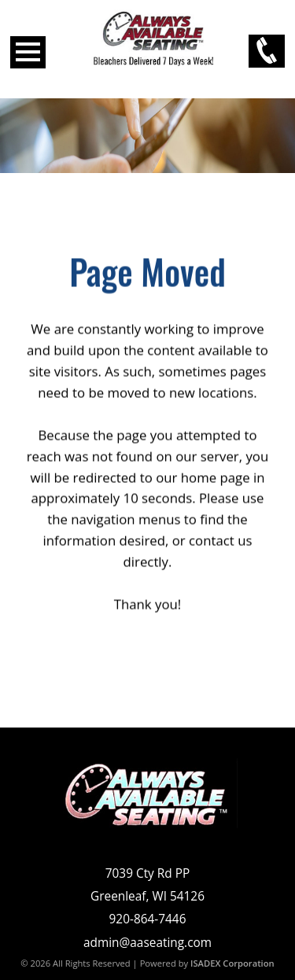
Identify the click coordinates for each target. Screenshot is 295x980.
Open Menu (28, 52)
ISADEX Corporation (232, 963)
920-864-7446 (148, 919)
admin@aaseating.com (147, 943)
